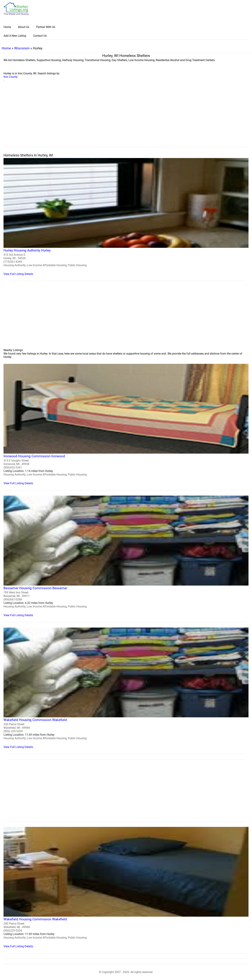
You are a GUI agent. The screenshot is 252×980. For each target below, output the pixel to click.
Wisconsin (22, 48)
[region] (126, 118)
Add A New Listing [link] (15, 36)
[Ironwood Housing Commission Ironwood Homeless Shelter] (126, 424)
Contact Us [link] (40, 36)
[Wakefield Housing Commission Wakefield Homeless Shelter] (126, 688)
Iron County (11, 77)
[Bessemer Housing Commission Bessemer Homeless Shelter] (126, 556)
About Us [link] (23, 27)
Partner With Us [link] (46, 27)
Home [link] (7, 27)
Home (6, 48)
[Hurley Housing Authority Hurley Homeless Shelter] (126, 217)
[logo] (16, 9)
